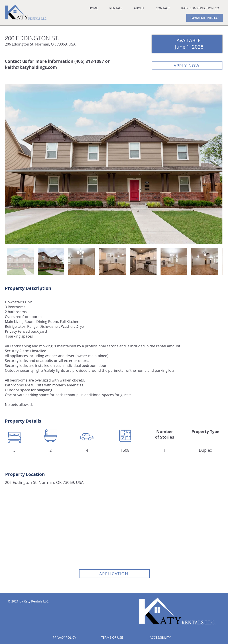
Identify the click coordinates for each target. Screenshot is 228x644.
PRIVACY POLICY (64, 637)
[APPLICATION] (114, 574)
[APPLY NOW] (187, 66)
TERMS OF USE (112, 637)
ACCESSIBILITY (160, 637)
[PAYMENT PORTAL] (205, 18)
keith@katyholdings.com (31, 67)
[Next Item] (215, 164)
